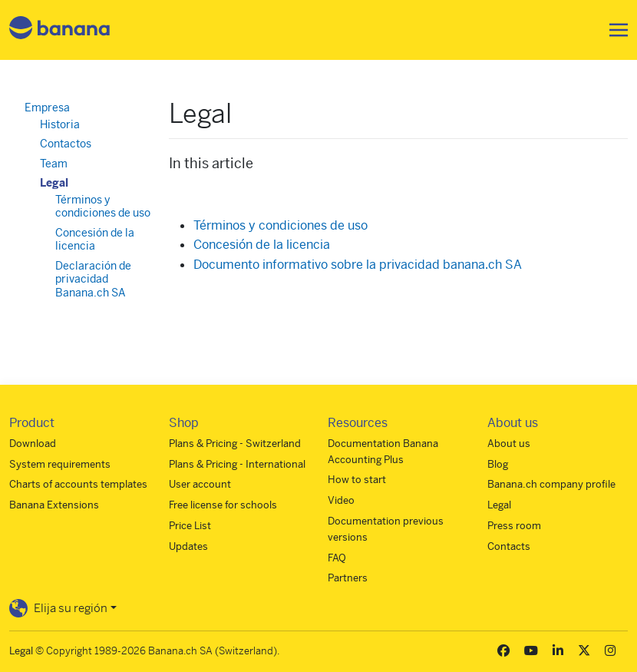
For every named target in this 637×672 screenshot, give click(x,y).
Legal (54, 183)
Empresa (47, 108)
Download (33, 444)
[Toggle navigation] (614, 30)
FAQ (337, 558)
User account (200, 484)
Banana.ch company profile (551, 484)
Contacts (509, 546)
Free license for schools (223, 505)
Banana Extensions (54, 505)
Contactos (66, 144)
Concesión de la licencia (262, 245)
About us (509, 444)
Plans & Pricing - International (237, 464)
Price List (190, 526)
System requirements (60, 464)
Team (54, 164)
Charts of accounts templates (78, 484)
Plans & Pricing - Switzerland (235, 444)
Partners (348, 578)
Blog (498, 464)
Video (341, 500)
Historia (60, 124)
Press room (514, 526)
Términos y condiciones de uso (281, 225)
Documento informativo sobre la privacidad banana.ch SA (358, 265)
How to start (357, 480)
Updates (188, 546)
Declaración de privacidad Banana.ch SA (93, 279)
